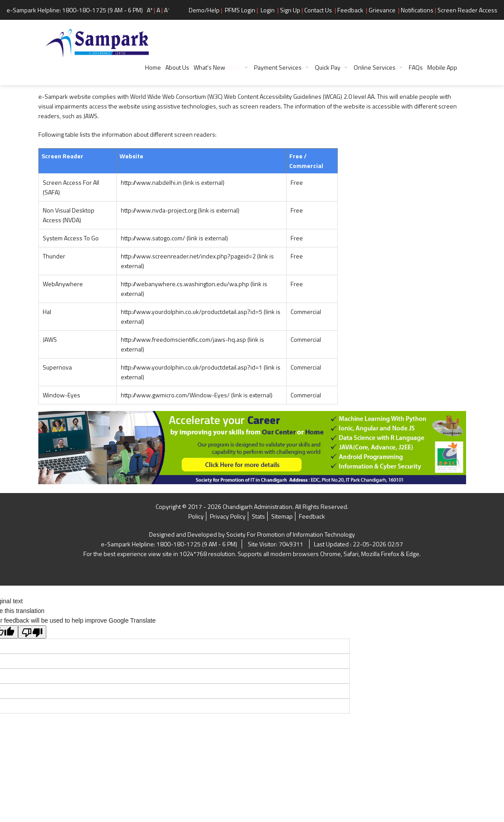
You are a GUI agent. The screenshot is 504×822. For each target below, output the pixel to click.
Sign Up (290, 10)
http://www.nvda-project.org (180, 210)
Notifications (417, 10)
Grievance (382, 10)
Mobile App (442, 67)
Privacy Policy (228, 516)
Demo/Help (204, 10)
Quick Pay (328, 67)
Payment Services (278, 67)
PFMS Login (240, 10)
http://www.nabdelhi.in (173, 182)
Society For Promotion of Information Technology (291, 534)
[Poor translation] (32, 632)
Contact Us (318, 10)
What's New (217, 67)
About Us (177, 67)
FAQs (416, 67)
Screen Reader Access (467, 10)
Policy (196, 516)
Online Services (375, 67)
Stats (258, 516)
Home (153, 67)
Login (268, 10)
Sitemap (282, 516)
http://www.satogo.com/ (174, 238)
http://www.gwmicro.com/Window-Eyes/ (197, 395)
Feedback (350, 10)
